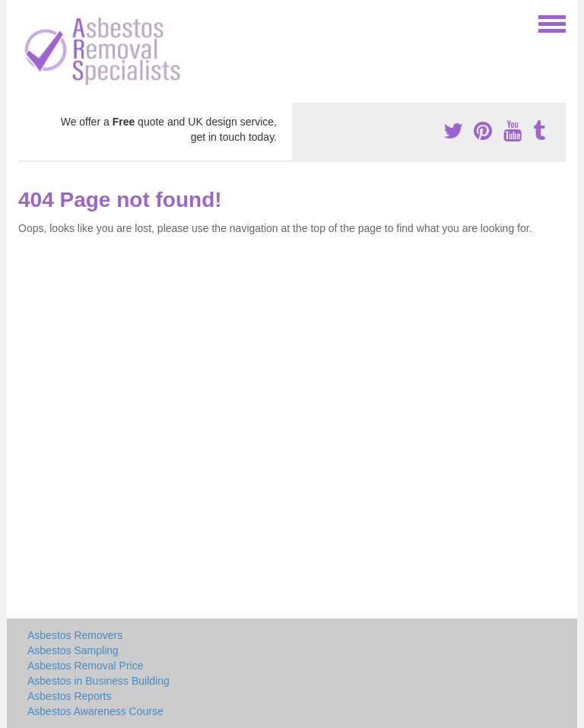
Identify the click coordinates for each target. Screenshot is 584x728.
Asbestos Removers (75, 635)
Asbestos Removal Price (86, 666)
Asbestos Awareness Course (95, 711)
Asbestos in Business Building (98, 681)
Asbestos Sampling (73, 650)
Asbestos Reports (70, 696)
